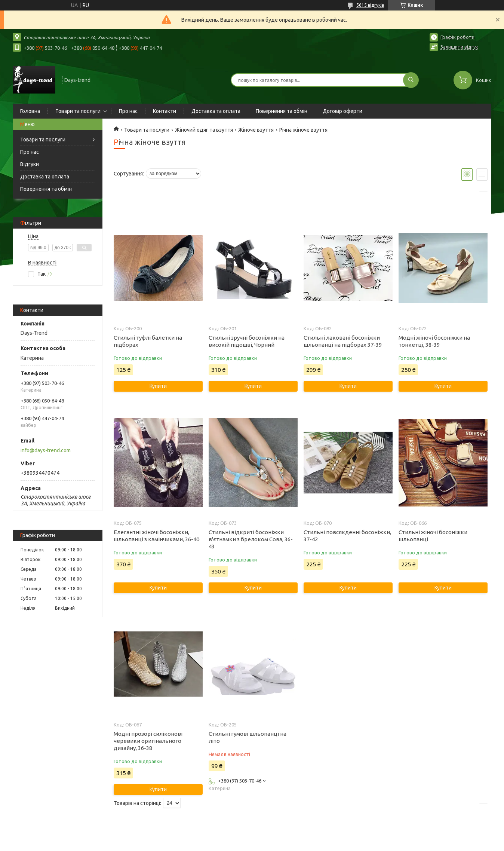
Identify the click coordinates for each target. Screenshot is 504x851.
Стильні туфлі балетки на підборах (148, 341)
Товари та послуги (78, 111)
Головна (30, 111)
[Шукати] (411, 80)
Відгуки (30, 164)
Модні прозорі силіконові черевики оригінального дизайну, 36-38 (148, 741)
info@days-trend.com (46, 450)
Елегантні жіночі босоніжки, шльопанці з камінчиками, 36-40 (156, 536)
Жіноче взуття (256, 130)
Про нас (128, 111)
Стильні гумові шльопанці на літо (248, 737)
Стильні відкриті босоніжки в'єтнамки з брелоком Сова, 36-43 (251, 539)
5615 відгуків (370, 5)
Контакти (165, 111)
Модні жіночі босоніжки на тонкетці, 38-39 (434, 341)
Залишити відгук (459, 47)
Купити (158, 386)
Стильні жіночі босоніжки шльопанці (433, 536)
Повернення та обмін (282, 111)
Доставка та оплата (216, 111)
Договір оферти (342, 111)
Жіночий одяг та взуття (204, 130)
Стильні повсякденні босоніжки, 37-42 (347, 536)
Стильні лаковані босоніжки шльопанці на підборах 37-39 (343, 341)
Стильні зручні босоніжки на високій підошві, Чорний (247, 341)
